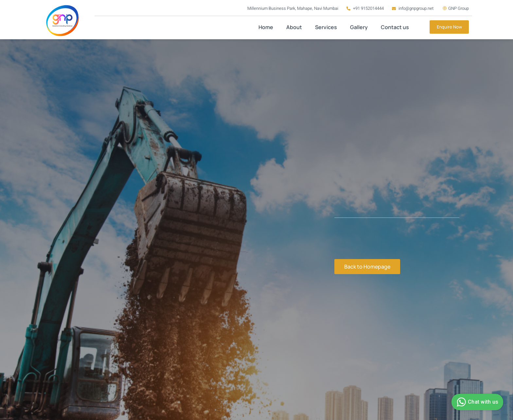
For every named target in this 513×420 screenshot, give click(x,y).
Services (326, 27)
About (294, 27)
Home (266, 27)
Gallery (359, 27)
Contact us (395, 27)
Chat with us (477, 402)
